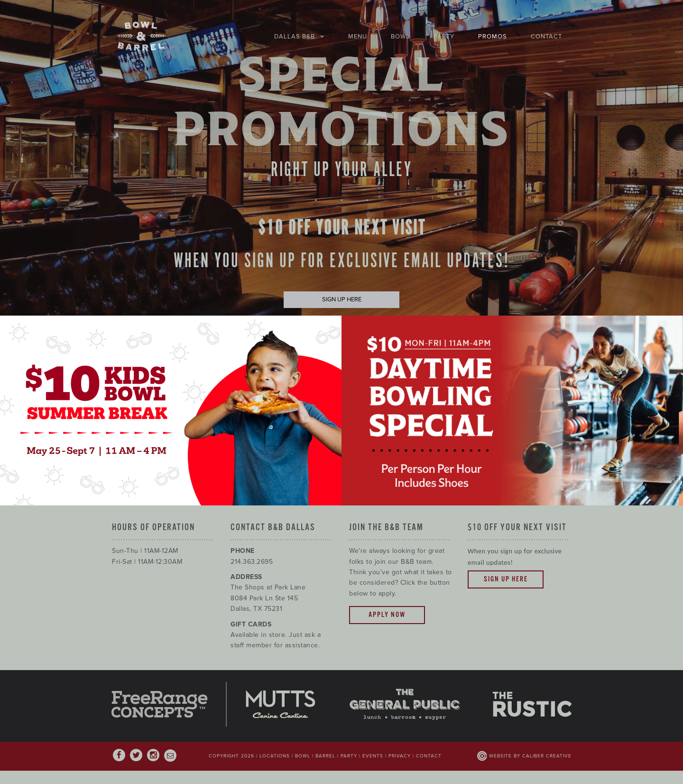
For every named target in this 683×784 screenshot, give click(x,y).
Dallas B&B (295, 37)
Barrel (325, 756)
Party (444, 37)
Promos (493, 37)
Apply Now (387, 615)
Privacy (400, 756)
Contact (546, 37)
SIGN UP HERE (342, 299)
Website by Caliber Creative (530, 756)
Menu (358, 37)
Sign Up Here (506, 579)
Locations (275, 756)
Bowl (400, 37)
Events (373, 756)
